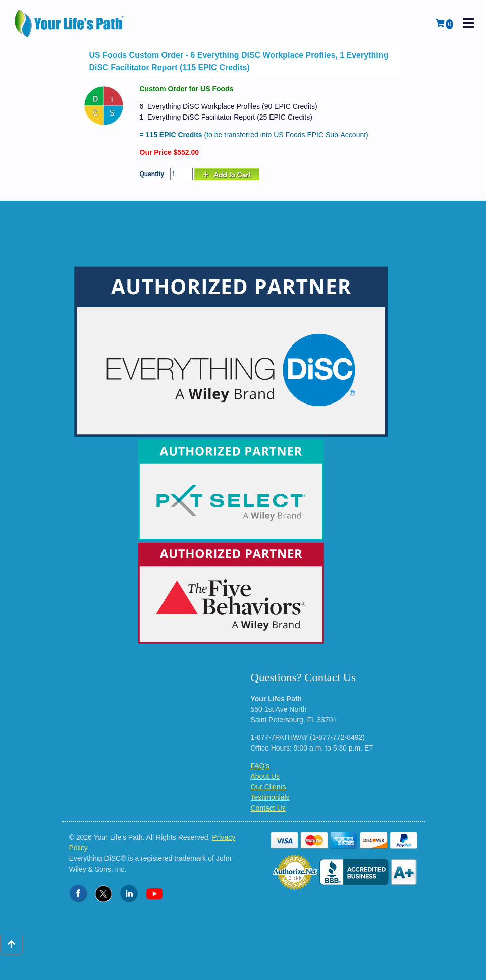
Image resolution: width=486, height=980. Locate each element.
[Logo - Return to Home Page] (70, 23)
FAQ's (260, 766)
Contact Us (268, 808)
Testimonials (270, 797)
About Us (265, 776)
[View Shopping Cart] (444, 24)
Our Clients (268, 787)
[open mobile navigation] (468, 23)
